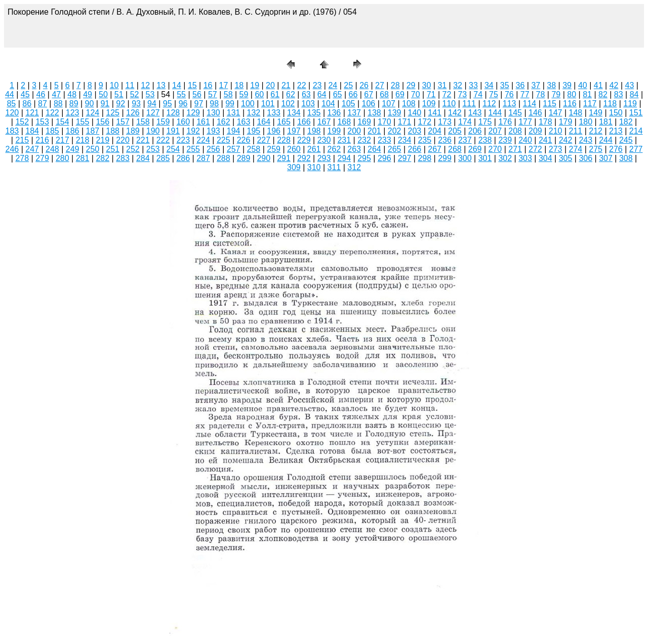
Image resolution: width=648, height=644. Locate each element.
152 (22, 122)
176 (505, 122)
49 (88, 94)
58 (228, 94)
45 (25, 94)
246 (12, 149)
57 (213, 94)
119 (630, 104)
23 (317, 85)
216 (42, 140)
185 (52, 131)
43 (630, 85)
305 (566, 158)
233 (384, 140)
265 (395, 149)
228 (284, 140)
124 (93, 113)
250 (93, 149)
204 (435, 131)
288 (224, 158)
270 (495, 149)
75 (494, 94)
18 (239, 85)
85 (11, 104)
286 (183, 158)
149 (596, 113)
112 (489, 104)
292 (304, 158)
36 (520, 85)
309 (294, 167)
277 (636, 149)
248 (52, 149)
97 (199, 104)
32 (458, 85)
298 (424, 158)
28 (395, 85)
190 (153, 131)
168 (344, 122)
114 (530, 104)
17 (224, 85)
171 (405, 122)
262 (334, 149)
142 (455, 113)
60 (259, 94)
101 (268, 104)
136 (334, 113)
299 (445, 158)
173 (445, 122)
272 (535, 149)
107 (389, 104)
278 (22, 158)
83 (619, 94)
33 (473, 85)
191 (173, 131)
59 (244, 94)
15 (192, 85)
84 (634, 94)
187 (93, 131)
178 (545, 122)
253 (153, 149)
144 (495, 113)
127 (153, 113)
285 (163, 158)
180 (585, 122)
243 (585, 140)
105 (349, 104)
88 (58, 104)
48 (72, 94)
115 (550, 104)
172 (424, 122)
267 (435, 149)
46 (41, 94)
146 (535, 113)
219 (103, 140)
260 (294, 149)
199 (334, 131)
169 (364, 122)
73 (462, 94)
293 (324, 158)
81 (587, 94)
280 (63, 158)
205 (455, 131)
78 (541, 94)
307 (606, 158)
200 (354, 131)
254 (173, 149)
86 (27, 104)
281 (83, 158)
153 (42, 122)
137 (354, 113)
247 (32, 149)
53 (150, 94)
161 (203, 122)
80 (572, 94)
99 (230, 104)
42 (614, 85)
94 (152, 104)
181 (606, 122)
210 (556, 131)
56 (197, 94)
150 (616, 113)
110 (449, 104)
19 (255, 85)
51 (119, 94)
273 (556, 149)
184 (32, 131)
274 (576, 149)
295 (364, 158)
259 (274, 149)
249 (73, 149)
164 (264, 122)
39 (567, 85)
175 (485, 122)
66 (353, 94)
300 (465, 158)
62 (291, 94)
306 (585, 158)
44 (10, 94)
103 (308, 104)
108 (409, 104)
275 (596, 149)
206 (475, 131)
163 (244, 122)
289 (244, 158)
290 (264, 158)
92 (120, 104)
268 (455, 149)
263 (354, 149)
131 (234, 113)
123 (73, 113)
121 (32, 113)
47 (56, 94)
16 (208, 85)
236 (445, 140)
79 (556, 94)
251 (113, 149)
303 (525, 158)
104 (328, 104)
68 (384, 94)
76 (509, 94)
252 (133, 149)
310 (314, 167)
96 (183, 104)
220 (123, 140)
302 (505, 158)
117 (590, 104)
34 (489, 85)
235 (424, 140)
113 (510, 104)
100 (248, 104)
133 (274, 113)
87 (43, 104)
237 (465, 140)
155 (83, 122)
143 (475, 113)
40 (583, 85)
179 (566, 122)
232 (364, 140)
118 (610, 104)
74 (478, 94)
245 (626, 140)
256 (213, 149)
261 (314, 149)
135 (314, 113)
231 (344, 140)
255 (193, 149)
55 (181, 94)
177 (525, 122)
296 (384, 158)
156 (103, 122)
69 (400, 94)
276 (616, 149)
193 (213, 131)
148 (576, 113)
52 (135, 94)
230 (324, 140)
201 (374, 131)
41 (598, 85)
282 (103, 158)
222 (163, 140)
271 (515, 149)
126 (133, 113)
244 (606, 140)
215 (22, 140)
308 (626, 158)
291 (284, 158)
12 (145, 85)
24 (333, 85)
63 (306, 94)
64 (322, 94)
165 (284, 122)
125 (113, 113)
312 (354, 167)
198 (314, 131)
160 (183, 122)
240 (525, 140)
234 (405, 140)
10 (114, 85)
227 (264, 140)
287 (203, 158)
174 (465, 122)
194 (234, 131)
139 (395, 113)
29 (411, 85)
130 (213, 113)
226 (244, 140)
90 (90, 104)
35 (505, 85)
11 (130, 85)
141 (435, 113)
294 (344, 158)
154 (63, 122)
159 (163, 122)
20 (270, 85)
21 (286, 85)
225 (224, 140)
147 (556, 113)
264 (374, 149)
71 (431, 94)
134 (294, 113)
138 (374, 113)
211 (576, 131)
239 (505, 140)
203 (415, 131)
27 (380, 85)
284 (143, 158)
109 (429, 104)
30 (427, 85)
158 (143, 122)
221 (143, 140)
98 (214, 104)
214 (636, 131)
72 (447, 94)
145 (515, 113)
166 (304, 122)
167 (324, 122)
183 (12, 131)
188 (113, 131)
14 (177, 85)
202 (395, 131)
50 (103, 94)
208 (515, 131)
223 (183, 140)
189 (133, 131)
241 (545, 140)
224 (203, 140)
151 (636, 113)
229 (304, 140)
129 (193, 113)
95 (168, 104)
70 (416, 94)
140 (415, 113)
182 (626, 122)
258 (254, 149)
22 (302, 85)
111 (469, 104)
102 (288, 104)
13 (161, 85)
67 (369, 94)
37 (536, 85)
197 (294, 131)
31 (442, 85)
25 (348, 85)
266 (415, 149)
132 (254, 113)
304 (545, 158)
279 (42, 158)
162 (224, 122)
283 (123, 158)
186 (73, 131)
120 (12, 113)
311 (334, 167)
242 (566, 140)
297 (405, 158)
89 (74, 104)
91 (105, 104)
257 (234, 149)
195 (254, 131)
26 (364, 85)
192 (193, 131)
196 (274, 131)
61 (275, 94)
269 (475, 149)
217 (63, 140)
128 (173, 113)
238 (485, 140)
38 (551, 85)
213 (616, 131)
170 (384, 122)
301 (485, 158)
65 (338, 94)
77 (525, 94)
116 (570, 104)
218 (83, 140)
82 (603, 94)
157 (123, 122)
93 (136, 104)
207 (495, 131)
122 (52, 113)
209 (535, 131)
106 (369, 104)
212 (596, 131)
